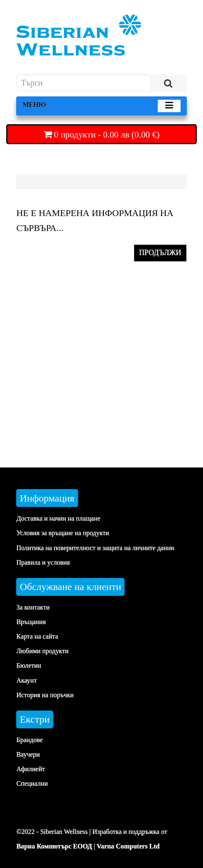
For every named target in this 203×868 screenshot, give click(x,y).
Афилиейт (31, 769)
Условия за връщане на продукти (62, 533)
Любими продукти (42, 651)
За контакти (33, 607)
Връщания (31, 622)
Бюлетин (29, 665)
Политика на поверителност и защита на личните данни (95, 548)
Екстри (35, 719)
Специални (32, 783)
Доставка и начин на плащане (58, 518)
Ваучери (28, 754)
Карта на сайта (37, 636)
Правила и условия (43, 562)
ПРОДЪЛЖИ (160, 253)
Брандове (29, 740)
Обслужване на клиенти (71, 587)
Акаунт (26, 680)
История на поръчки (45, 695)
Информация (47, 498)
